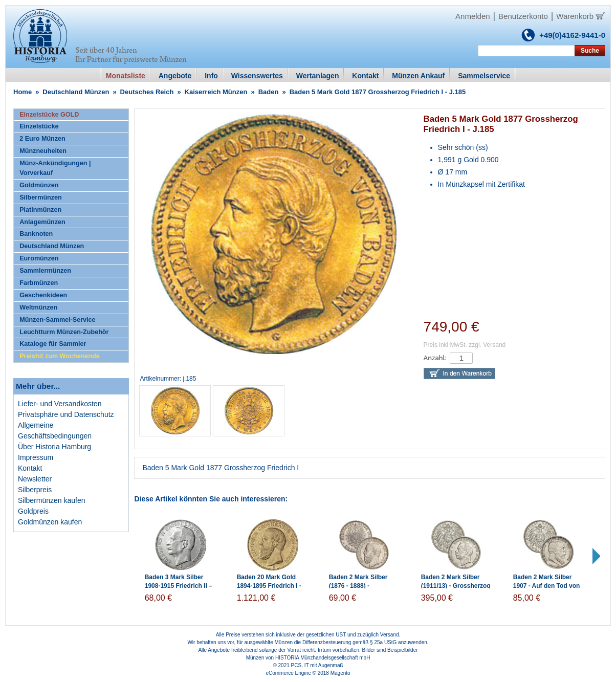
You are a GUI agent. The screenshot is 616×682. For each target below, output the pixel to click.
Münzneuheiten (43, 151)
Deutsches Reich (147, 92)
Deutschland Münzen (76, 92)
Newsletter (35, 479)
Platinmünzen (40, 210)
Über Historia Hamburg (54, 447)
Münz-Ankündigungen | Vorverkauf (55, 168)
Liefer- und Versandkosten (60, 404)
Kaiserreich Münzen (216, 92)
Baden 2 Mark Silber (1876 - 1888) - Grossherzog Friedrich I (364, 586)
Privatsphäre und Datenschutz (66, 414)
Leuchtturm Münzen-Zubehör (64, 332)
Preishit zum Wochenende (60, 356)
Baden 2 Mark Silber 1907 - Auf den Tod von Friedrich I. (547, 586)
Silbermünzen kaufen (52, 500)
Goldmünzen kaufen (50, 522)
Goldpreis (33, 511)
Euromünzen (39, 258)
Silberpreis (35, 490)
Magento (340, 673)
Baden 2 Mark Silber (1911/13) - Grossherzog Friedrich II (456, 586)
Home (23, 92)
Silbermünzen (41, 197)
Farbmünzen (39, 283)
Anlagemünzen (42, 222)
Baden (269, 92)
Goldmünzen (39, 185)
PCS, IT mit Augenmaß (317, 665)
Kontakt (30, 468)
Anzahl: (435, 358)
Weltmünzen (38, 307)
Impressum (36, 457)
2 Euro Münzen (42, 139)
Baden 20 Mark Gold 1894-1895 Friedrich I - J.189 (269, 586)
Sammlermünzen (45, 271)
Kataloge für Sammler (53, 344)
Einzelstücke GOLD (49, 115)
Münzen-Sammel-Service (57, 320)
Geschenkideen (43, 295)
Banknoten (36, 234)
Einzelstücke (39, 126)
